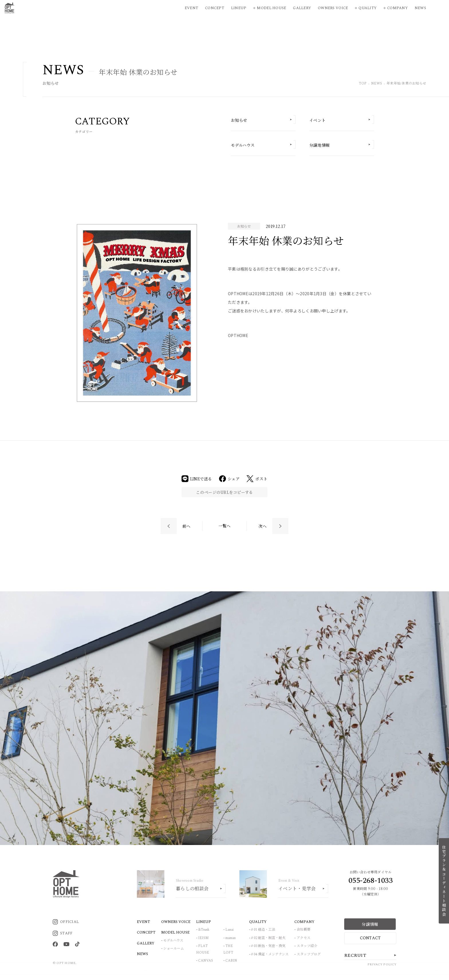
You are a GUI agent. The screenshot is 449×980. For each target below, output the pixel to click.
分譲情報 (370, 924)
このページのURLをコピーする (224, 492)
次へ (262, 526)
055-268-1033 (371, 881)
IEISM (203, 938)
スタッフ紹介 (307, 946)
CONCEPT (146, 932)
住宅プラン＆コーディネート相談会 (444, 881)
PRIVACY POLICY (382, 964)
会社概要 (304, 930)
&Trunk (204, 930)
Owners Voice (333, 8)
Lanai (230, 930)
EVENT (143, 922)
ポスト (257, 479)
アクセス (304, 938)
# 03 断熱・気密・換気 (268, 946)
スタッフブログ (309, 954)
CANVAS (206, 961)
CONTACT (370, 938)
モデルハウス (173, 941)
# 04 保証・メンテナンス (270, 954)
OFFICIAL (66, 922)
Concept (215, 8)
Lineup (239, 8)
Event (191, 8)
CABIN (231, 961)
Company (397, 8)
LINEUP (204, 922)
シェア (230, 479)
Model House (271, 8)
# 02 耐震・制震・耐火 (268, 938)
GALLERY (146, 943)
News (420, 8)
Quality (368, 8)
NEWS (377, 84)
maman (231, 938)
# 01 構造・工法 (263, 930)
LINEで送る (197, 479)
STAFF (63, 933)
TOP (363, 84)
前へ (187, 526)
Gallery (302, 8)
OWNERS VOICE (176, 922)
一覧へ (225, 526)
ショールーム (174, 949)
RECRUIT (355, 955)
